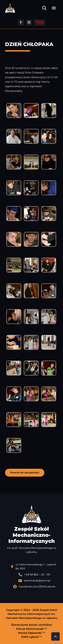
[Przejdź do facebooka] (21, 22)
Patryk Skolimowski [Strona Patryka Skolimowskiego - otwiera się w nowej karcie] (32, 629)
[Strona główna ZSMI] (10, 8)
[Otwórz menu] (54, 8)
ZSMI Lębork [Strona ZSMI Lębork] (32, 637)
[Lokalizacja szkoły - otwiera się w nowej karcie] (34, 567)
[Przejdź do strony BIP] (40, 22)
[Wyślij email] (34, 581)
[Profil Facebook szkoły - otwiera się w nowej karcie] (34, 587)
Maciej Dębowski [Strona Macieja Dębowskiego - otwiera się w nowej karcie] (32, 633)
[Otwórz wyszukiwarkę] (44, 8)
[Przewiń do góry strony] (55, 636)
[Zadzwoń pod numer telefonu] (34, 575)
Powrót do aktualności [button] (25, 473)
